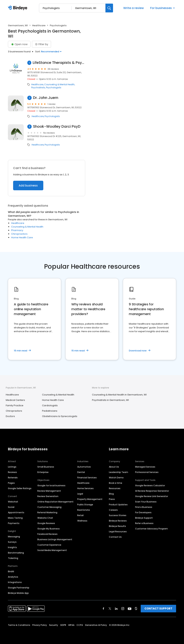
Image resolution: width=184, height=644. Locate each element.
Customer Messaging (49, 507)
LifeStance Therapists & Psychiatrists (59, 63)
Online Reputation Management (55, 502)
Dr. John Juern (46, 98)
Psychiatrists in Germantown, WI (110, 400)
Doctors (10, 416)
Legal (80, 494)
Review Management (49, 491)
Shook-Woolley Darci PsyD (57, 127)
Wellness (82, 521)
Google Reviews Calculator (150, 485)
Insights (12, 547)
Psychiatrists (38, 88)
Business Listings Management (55, 539)
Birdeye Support (144, 518)
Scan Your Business (146, 502)
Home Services (85, 488)
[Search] (109, 8)
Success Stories (118, 515)
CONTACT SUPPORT (158, 608)
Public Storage (85, 505)
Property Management (90, 499)
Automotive (84, 467)
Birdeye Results (117, 526)
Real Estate (84, 510)
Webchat (13, 502)
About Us (114, 467)
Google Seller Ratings (20, 488)
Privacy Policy (40, 625)
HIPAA (71, 625)
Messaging (14, 537)
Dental (81, 472)
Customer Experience (49, 545)
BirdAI (11, 571)
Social (11, 507)
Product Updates (118, 505)
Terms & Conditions (19, 625)
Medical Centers (15, 400)
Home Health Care (22, 237)
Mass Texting (15, 518)
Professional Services (147, 472)
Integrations (15, 582)
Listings (12, 467)
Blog (111, 494)
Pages (11, 483)
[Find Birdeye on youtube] (130, 609)
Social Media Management (52, 550)
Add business (28, 186)
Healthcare (39, 25)
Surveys (12, 542)
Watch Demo (116, 478)
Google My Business (49, 529)
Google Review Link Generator (152, 496)
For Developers (143, 512)
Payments (14, 523)
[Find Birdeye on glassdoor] (136, 609)
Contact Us (115, 537)
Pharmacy (17, 230)
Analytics (13, 577)
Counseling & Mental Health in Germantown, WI (119, 395)
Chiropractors (19, 234)
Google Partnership (19, 588)
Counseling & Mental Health (59, 85)
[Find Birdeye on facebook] (103, 609)
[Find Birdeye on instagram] (123, 609)
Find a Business (144, 507)
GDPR (63, 625)
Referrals (13, 478)
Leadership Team (119, 472)
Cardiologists (50, 405)
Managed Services (145, 467)
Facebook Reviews (47, 534)
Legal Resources (118, 532)
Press (112, 499)
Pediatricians (50, 411)
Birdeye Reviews (118, 521)
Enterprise (43, 472)
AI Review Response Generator (152, 491)
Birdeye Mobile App (18, 593)
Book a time (116, 483)
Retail (80, 515)
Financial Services (87, 478)
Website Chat (45, 518)
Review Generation (48, 496)
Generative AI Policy (96, 625)
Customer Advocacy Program (151, 529)
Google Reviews (46, 523)
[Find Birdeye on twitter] (110, 609)
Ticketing (13, 558)
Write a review (134, 8)
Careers (113, 510)
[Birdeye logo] (18, 8)
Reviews (12, 472)
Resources (115, 488)
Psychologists (54, 88)
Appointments (16, 512)
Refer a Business (144, 523)
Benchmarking (16, 553)
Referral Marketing (47, 512)
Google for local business (51, 485)
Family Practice (15, 405)
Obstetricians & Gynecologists (60, 416)
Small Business (46, 467)
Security (54, 625)
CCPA (80, 625)
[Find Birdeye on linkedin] (116, 609)
